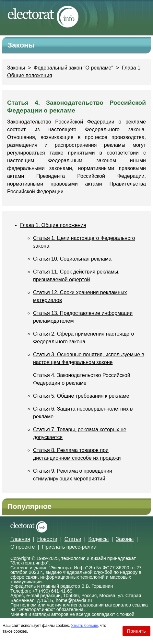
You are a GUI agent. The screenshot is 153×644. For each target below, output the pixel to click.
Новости (47, 539)
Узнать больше (84, 626)
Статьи (73, 539)
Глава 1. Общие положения (53, 225)
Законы (16, 68)
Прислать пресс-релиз (69, 547)
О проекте (23, 547)
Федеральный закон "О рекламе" (73, 68)
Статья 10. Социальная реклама (72, 259)
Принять (136, 631)
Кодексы (99, 539)
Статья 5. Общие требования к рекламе (81, 396)
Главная (20, 539)
